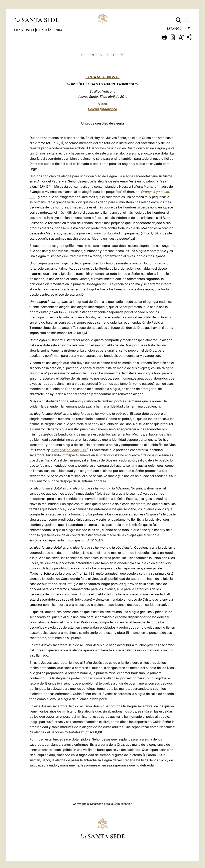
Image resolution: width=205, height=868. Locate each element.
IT (115, 55)
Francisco (24, 30)
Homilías (45, 30)
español (176, 29)
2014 (59, 30)
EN (92, 55)
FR (107, 55)
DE (83, 55)
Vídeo (103, 104)
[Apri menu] (187, 20)
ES (100, 55)
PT (122, 55)
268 (69, 450)
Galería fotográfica (102, 109)
